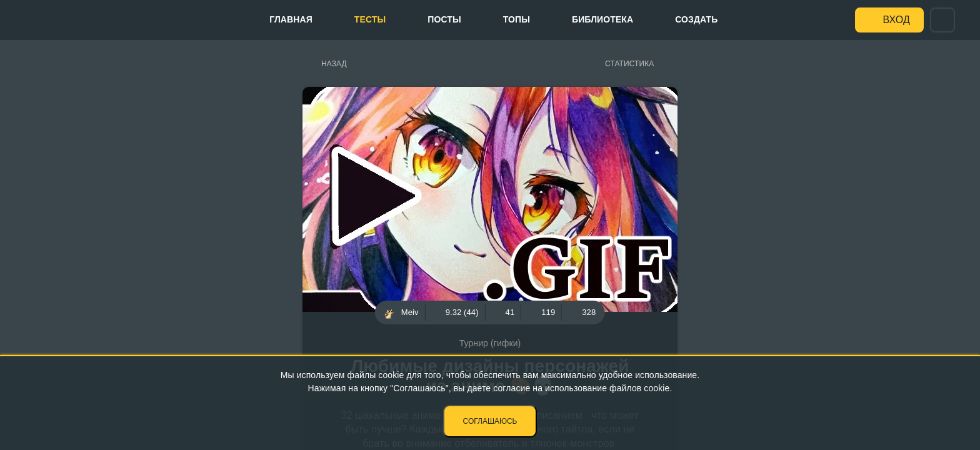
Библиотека (602, 19)
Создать (696, 19)
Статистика (629, 64)
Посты (444, 19)
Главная (291, 19)
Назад (334, 64)
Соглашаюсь (490, 421)
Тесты (370, 19)
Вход (897, 20)
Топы (517, 19)
